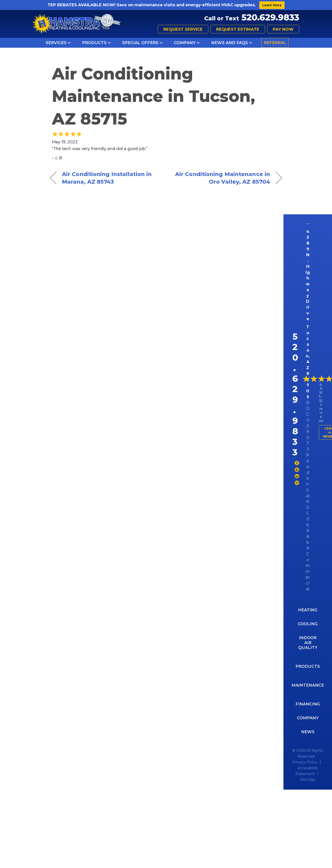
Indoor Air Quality (308, 643)
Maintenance (308, 685)
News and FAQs (230, 43)
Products (94, 43)
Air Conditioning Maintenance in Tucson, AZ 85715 (153, 96)
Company (185, 43)
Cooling (308, 624)
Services (56, 43)
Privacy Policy (305, 762)
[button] (69, 43)
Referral (275, 43)
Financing (308, 704)
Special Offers (140, 43)
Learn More (272, 5)
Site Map (308, 780)
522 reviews (321, 411)
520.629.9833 (270, 17)
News (308, 732)
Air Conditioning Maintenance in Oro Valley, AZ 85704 (221, 178)
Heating (308, 610)
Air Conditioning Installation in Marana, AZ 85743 (107, 178)
